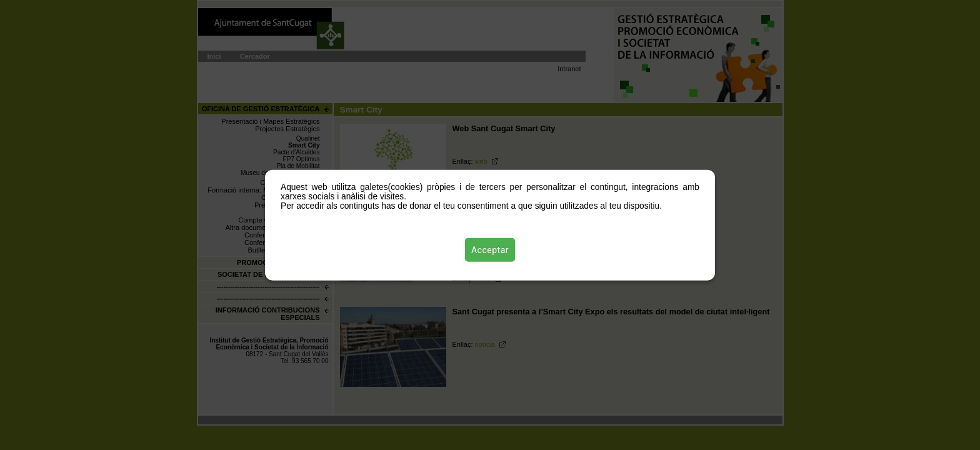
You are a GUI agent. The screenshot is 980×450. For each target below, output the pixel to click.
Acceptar (490, 249)
